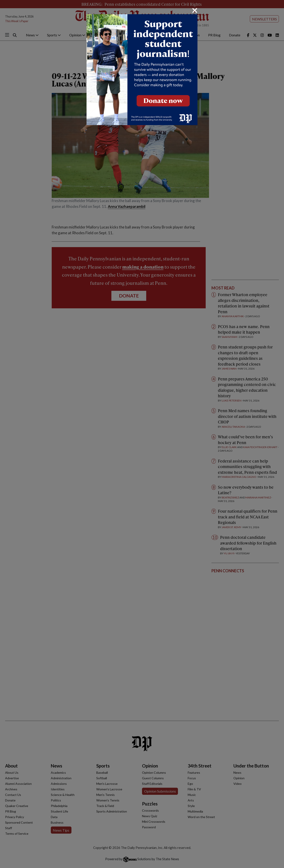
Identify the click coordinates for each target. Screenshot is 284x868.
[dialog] (142, 434)
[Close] (195, 10)
